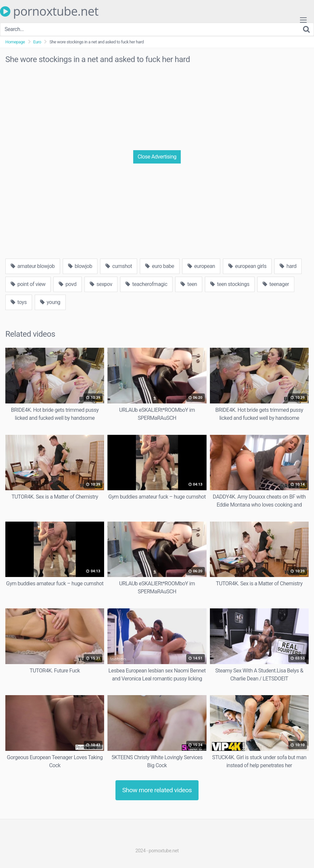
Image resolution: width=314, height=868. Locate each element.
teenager (276, 284)
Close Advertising (157, 157)
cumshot (119, 266)
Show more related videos (157, 790)
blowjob (80, 266)
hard (288, 266)
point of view (28, 284)
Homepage (15, 42)
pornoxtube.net (49, 11)
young (50, 302)
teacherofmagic (146, 284)
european (201, 266)
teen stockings (230, 284)
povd (68, 284)
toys (19, 302)
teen (189, 284)
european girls (247, 266)
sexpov (101, 284)
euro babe (160, 266)
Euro (37, 42)
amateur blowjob (33, 266)
